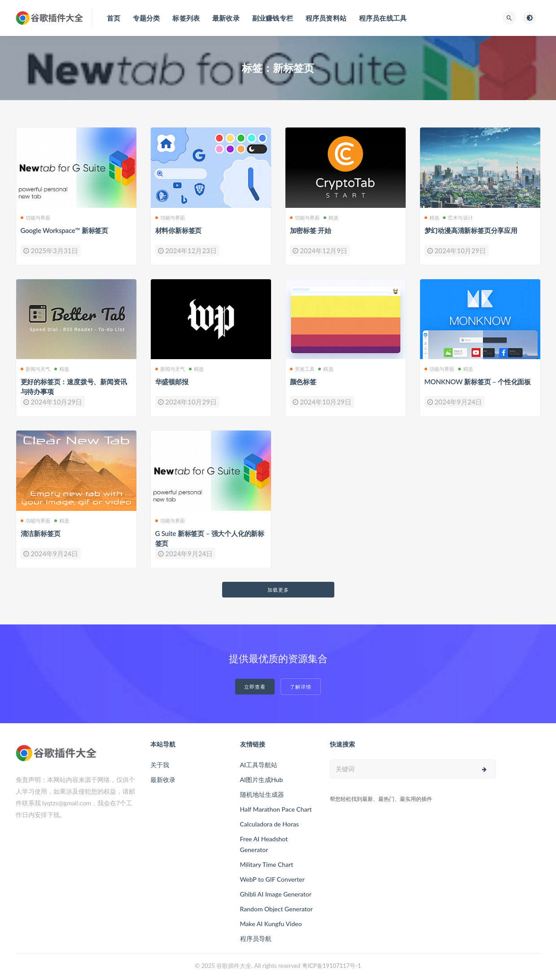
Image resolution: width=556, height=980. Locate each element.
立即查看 (255, 687)
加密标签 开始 (311, 230)
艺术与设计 (458, 218)
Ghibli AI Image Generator (276, 894)
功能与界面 (36, 218)
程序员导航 (256, 938)
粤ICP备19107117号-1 (332, 966)
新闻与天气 (36, 369)
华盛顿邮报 (172, 382)
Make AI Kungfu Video (271, 924)
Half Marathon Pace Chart (276, 809)
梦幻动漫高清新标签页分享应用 (471, 230)
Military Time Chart (267, 864)
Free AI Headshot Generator (264, 844)
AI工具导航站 (259, 765)
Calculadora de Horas (269, 824)
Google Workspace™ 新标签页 (65, 230)
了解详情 (301, 687)
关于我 (160, 765)
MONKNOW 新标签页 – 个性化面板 (478, 382)
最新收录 (163, 780)
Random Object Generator (276, 909)
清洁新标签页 (41, 533)
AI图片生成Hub (262, 780)
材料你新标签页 (179, 230)
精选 (331, 218)
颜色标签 (303, 382)
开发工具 (302, 369)
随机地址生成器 (262, 794)
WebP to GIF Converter (272, 879)
